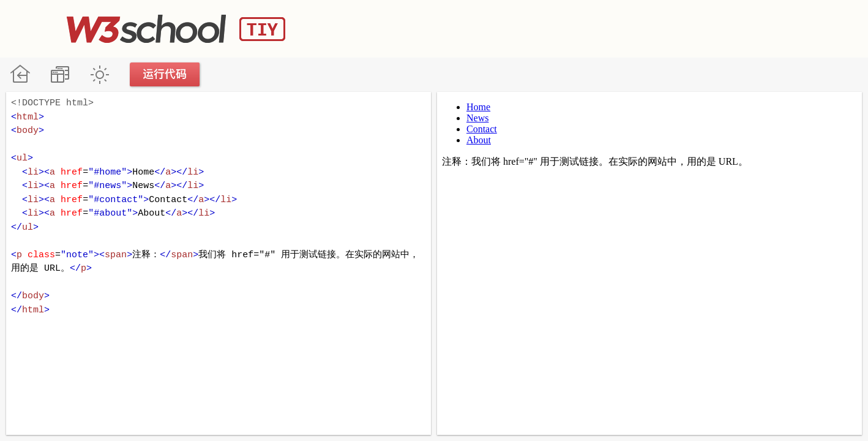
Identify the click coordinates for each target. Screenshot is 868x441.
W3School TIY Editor (176, 29)
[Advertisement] (578, 28)
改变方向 (60, 74)
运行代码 (165, 74)
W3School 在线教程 (20, 74)
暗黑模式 (99, 74)
